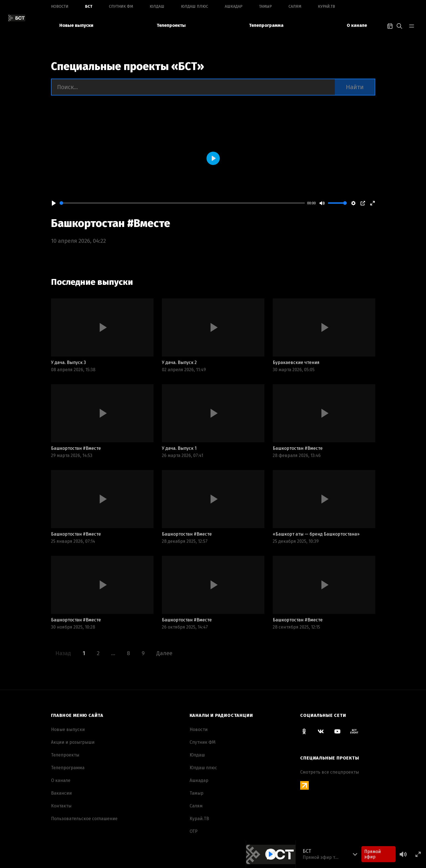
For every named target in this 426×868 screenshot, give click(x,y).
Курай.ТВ (326, 7)
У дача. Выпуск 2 (179, 362)
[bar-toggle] (412, 25)
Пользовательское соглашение (84, 819)
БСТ (89, 7)
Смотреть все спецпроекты (330, 772)
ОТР (194, 831)
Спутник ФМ (121, 7)
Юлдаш (157, 7)
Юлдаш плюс (195, 7)
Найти (355, 87)
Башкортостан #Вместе (111, 223)
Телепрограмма (266, 25)
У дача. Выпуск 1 (179, 448)
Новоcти (60, 7)
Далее (164, 653)
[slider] (182, 203)
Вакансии (61, 793)
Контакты (61, 806)
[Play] (54, 203)
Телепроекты (171, 25)
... (113, 653)
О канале (357, 25)
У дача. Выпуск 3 (68, 362)
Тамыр (266, 7)
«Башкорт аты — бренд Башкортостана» (316, 534)
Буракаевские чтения (296, 362)
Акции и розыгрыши (73, 742)
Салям (295, 7)
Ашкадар (234, 7)
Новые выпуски (76, 25)
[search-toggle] (399, 25)
